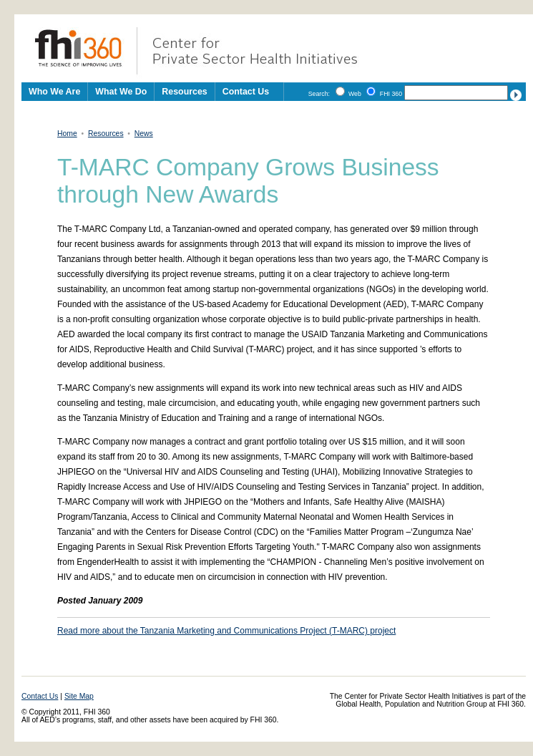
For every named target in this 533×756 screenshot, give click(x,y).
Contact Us (246, 92)
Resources (106, 134)
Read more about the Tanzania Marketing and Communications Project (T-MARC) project (226, 631)
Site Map (79, 696)
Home (67, 134)
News (144, 134)
